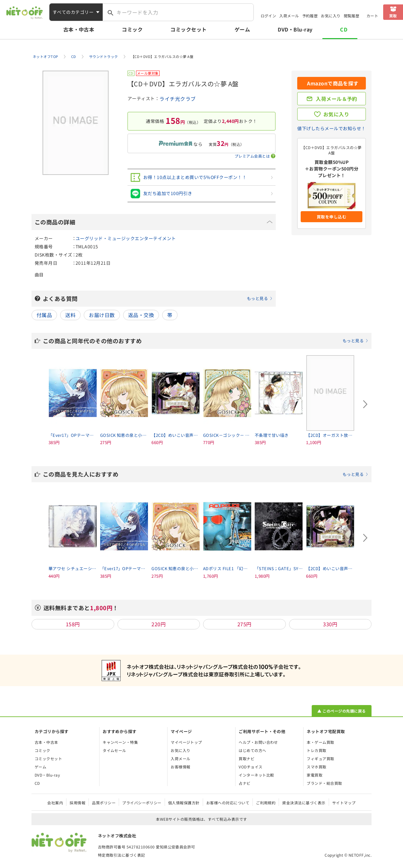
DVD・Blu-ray (295, 29)
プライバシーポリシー (142, 803)
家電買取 (315, 775)
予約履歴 (310, 16)
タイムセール (114, 750)
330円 (330, 624)
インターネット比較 (256, 775)
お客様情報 (180, 767)
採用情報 (77, 803)
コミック (132, 29)
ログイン (269, 16)
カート (372, 16)
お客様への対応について (228, 803)
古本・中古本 (79, 29)
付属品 (44, 315)
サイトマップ (344, 803)
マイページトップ (186, 742)
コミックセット (188, 29)
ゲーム (242, 29)
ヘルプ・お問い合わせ (258, 742)
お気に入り (331, 16)
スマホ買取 (316, 767)
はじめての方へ (252, 750)
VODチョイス (250, 767)
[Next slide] (365, 404)
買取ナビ (247, 758)
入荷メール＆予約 (337, 99)
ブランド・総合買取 (324, 783)
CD (344, 29)
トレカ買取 (316, 750)
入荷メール (289, 16)
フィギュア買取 (320, 758)
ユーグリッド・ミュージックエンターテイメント (126, 238)
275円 (244, 624)
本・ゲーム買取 (320, 742)
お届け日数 (102, 315)
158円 (73, 624)
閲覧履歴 (352, 16)
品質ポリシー (104, 803)
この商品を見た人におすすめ (206, 474)
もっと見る (257, 298)
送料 (70, 315)
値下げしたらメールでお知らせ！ (331, 128)
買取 (393, 16)
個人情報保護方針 (184, 803)
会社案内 (55, 803)
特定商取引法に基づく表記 (122, 855)
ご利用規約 (266, 803)
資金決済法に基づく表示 (304, 803)
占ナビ (244, 783)
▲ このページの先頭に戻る (341, 711)
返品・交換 (141, 315)
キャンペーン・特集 (120, 742)
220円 (159, 624)
